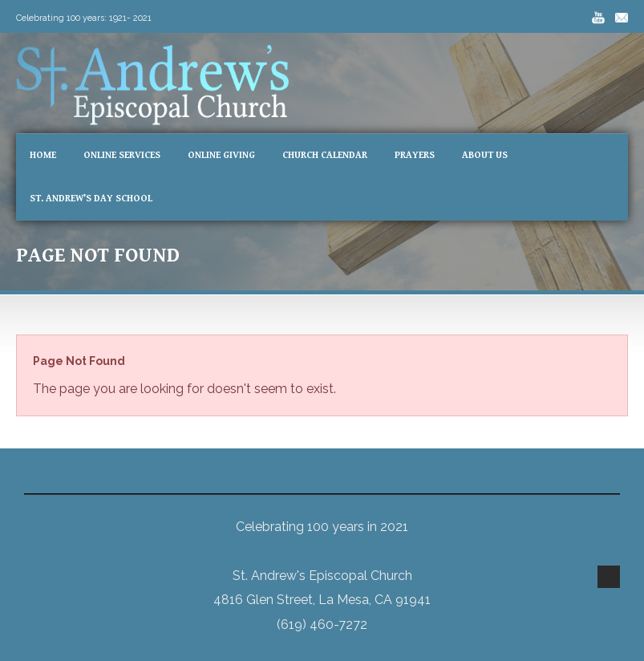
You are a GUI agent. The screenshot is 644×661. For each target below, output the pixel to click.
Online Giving (221, 155)
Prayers (415, 155)
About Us (485, 155)
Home (43, 155)
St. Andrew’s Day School (91, 199)
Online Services (122, 155)
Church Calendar (325, 155)
